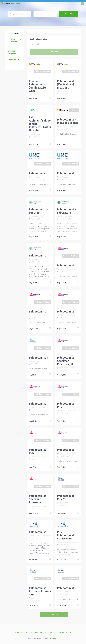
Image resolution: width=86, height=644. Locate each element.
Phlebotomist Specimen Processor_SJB (66, 361)
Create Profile (59, 633)
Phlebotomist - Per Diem (38, 211)
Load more (54, 614)
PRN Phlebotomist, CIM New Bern (66, 535)
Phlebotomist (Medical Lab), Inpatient (66, 84)
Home (17, 633)
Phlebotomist (37, 173)
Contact (24, 633)
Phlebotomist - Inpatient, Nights (68, 121)
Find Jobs (69, 14)
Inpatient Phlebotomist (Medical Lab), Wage (38, 86)
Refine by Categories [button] (13, 52)
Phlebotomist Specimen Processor (37, 499)
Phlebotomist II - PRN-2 (68, 498)
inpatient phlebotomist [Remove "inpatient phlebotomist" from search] (13, 41)
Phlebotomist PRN (65, 405)
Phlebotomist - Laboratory (66, 211)
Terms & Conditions (36, 633)
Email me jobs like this (39, 39)
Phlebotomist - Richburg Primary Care (40, 591)
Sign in (69, 633)
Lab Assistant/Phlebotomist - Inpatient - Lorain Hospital (40, 124)
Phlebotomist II (39, 358)
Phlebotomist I (66, 588)
